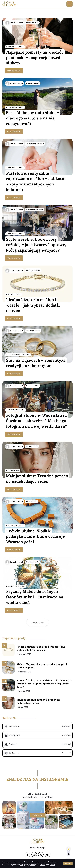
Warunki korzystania (47, 865)
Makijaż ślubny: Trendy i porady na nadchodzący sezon (37, 479)
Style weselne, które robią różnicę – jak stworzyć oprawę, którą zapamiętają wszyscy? (36, 245)
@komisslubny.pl (38, 794)
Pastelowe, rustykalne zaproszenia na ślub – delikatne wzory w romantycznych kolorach (36, 181)
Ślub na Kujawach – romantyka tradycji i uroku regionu (36, 363)
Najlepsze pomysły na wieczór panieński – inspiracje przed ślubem (35, 58)
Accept (68, 863)
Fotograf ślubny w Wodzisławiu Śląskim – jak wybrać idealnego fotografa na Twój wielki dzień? (37, 421)
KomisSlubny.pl (16, 23)
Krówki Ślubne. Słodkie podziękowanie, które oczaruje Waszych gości (35, 536)
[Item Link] (37, 36)
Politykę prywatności (28, 865)
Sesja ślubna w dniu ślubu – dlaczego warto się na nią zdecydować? (33, 118)
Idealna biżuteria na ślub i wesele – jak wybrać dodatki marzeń (33, 305)
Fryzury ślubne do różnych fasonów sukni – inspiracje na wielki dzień (35, 597)
